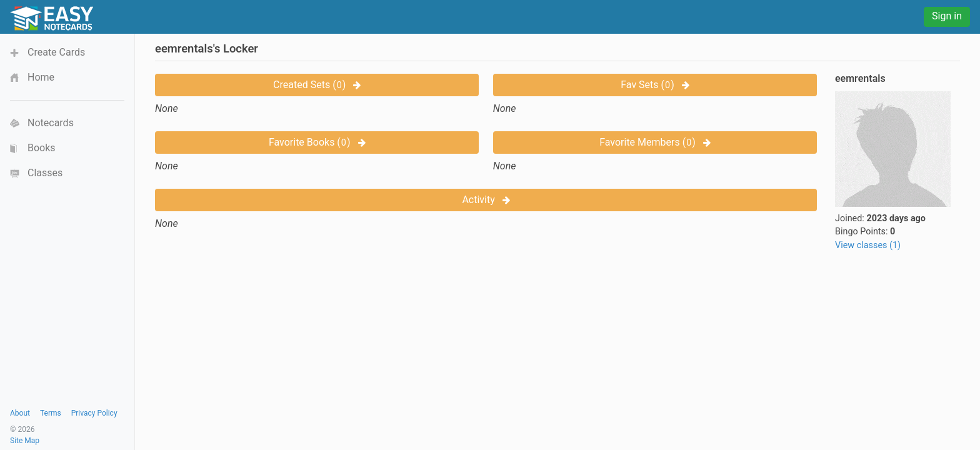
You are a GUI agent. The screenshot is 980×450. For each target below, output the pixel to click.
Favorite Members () (655, 142)
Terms (51, 413)
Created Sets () (317, 85)
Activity (486, 200)
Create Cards (56, 52)
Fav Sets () (655, 85)
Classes (45, 173)
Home (41, 77)
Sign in (947, 16)
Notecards (51, 123)
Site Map (25, 441)
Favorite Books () (317, 142)
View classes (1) (868, 245)
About (20, 413)
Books (42, 148)
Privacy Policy (94, 413)
